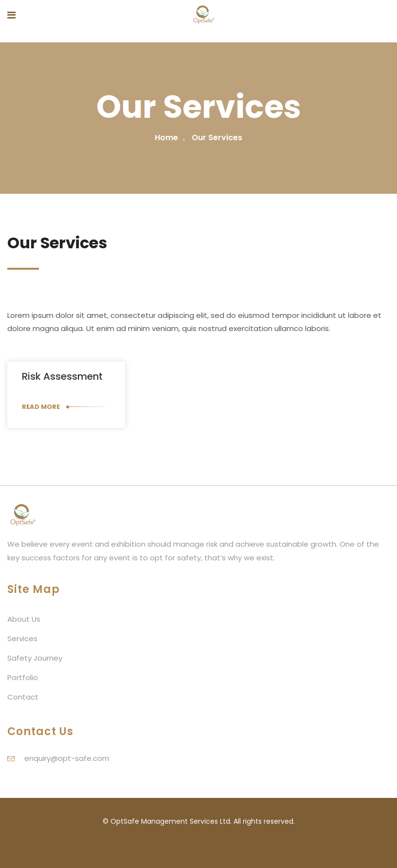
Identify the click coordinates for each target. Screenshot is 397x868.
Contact (23, 697)
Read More (41, 407)
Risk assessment (62, 376)
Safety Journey (35, 658)
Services (22, 638)
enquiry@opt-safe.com (67, 758)
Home (166, 138)
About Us (24, 619)
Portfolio (23, 677)
